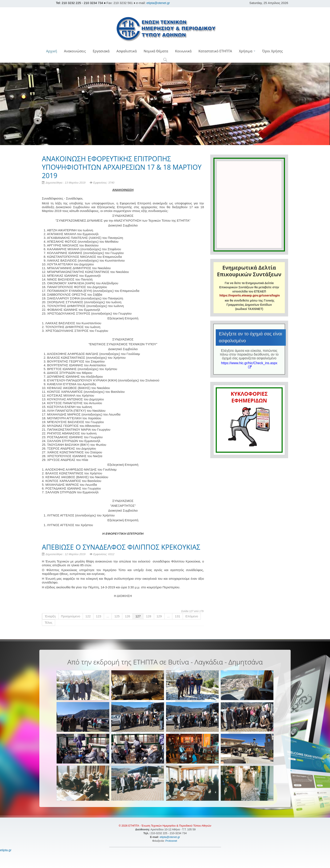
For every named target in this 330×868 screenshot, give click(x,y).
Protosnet (172, 841)
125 (117, 616)
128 (148, 616)
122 (88, 616)
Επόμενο (192, 616)
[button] (165, 60)
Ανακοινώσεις (75, 51)
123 (99, 616)
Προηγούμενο (71, 616)
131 (178, 616)
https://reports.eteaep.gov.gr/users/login (250, 295)
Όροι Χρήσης (273, 51)
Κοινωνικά (183, 51)
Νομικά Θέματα (156, 51)
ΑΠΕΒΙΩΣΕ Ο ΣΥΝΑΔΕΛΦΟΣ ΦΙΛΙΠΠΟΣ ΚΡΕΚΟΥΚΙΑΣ (121, 547)
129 (159, 616)
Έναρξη (50, 616)
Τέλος (49, 623)
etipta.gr (6, 850)
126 (127, 616)
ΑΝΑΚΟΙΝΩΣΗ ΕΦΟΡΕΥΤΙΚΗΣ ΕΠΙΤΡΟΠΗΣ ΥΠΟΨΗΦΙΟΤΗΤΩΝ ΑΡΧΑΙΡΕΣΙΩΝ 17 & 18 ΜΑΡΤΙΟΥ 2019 (122, 167)
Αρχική (52, 51)
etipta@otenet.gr (158, 3)
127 (138, 616)
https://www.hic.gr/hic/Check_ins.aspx (249, 365)
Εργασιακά (101, 51)
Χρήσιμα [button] (247, 51)
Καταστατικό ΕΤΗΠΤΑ (215, 51)
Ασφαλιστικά (126, 51)
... (108, 616)
